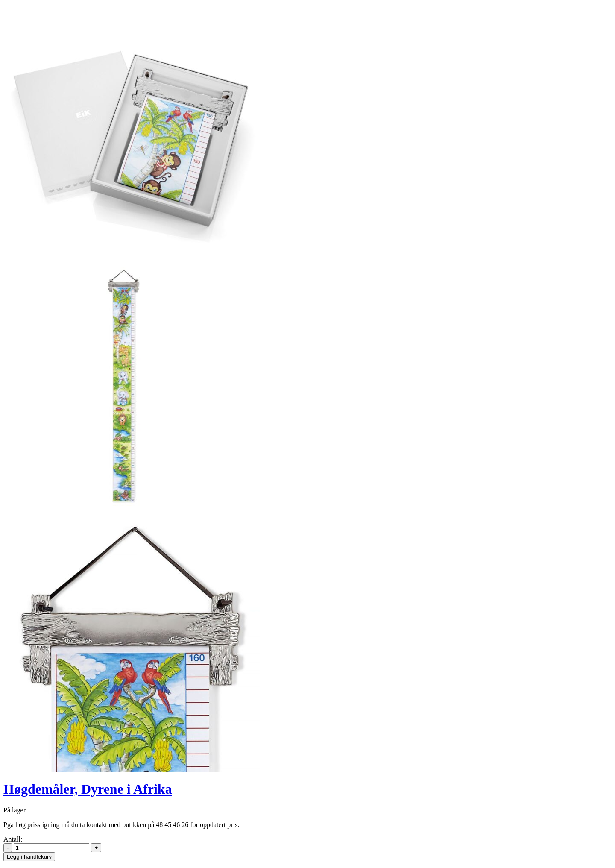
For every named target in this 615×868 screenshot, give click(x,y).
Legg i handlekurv (29, 857)
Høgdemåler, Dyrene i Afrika (88, 789)
